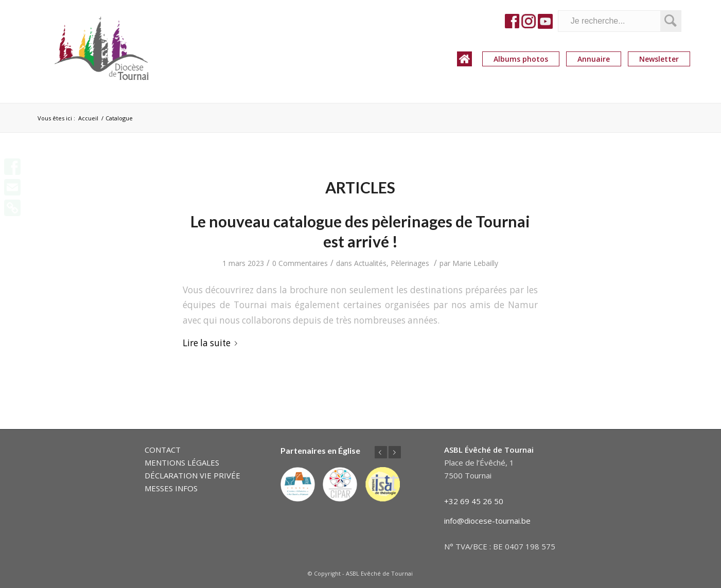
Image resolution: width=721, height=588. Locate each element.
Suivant (395, 452)
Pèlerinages (410, 263)
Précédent (381, 452)
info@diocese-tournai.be (487, 521)
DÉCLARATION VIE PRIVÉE (192, 475)
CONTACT (163, 450)
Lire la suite (212, 343)
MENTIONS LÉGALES (182, 462)
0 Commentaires (300, 263)
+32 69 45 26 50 (474, 501)
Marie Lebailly (475, 263)
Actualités (370, 263)
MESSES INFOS (171, 488)
